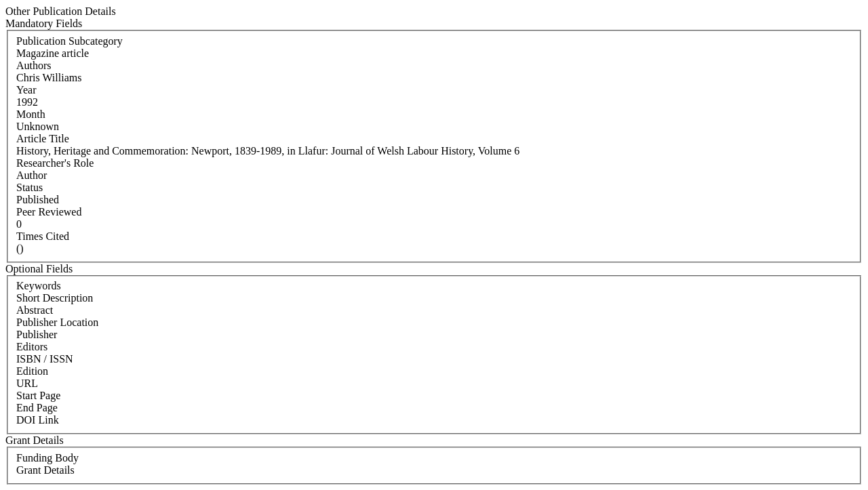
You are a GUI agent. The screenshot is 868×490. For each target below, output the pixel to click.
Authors (34, 65)
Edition (32, 371)
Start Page (38, 395)
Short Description (55, 298)
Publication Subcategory (70, 41)
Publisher (37, 334)
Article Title (43, 139)
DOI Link (38, 420)
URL (27, 383)
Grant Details (45, 470)
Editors (32, 347)
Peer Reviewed (49, 212)
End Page (37, 408)
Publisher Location (57, 322)
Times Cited (43, 236)
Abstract (35, 310)
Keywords (39, 286)
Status (29, 187)
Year (26, 90)
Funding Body (47, 458)
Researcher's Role (55, 163)
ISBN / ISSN (45, 359)
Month (31, 114)
